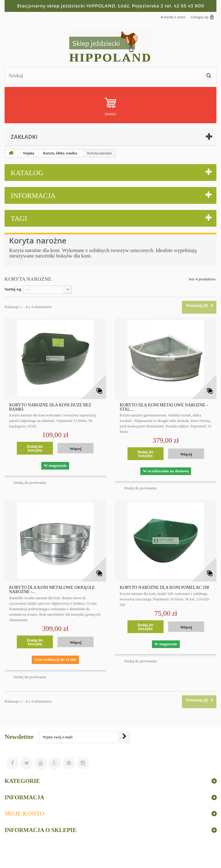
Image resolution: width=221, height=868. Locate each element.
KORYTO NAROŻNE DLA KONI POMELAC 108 (165, 588)
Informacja (33, 196)
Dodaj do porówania (30, 483)
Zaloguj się (202, 17)
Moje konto (24, 814)
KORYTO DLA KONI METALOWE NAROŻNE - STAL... (164, 407)
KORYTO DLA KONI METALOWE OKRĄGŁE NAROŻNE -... (52, 590)
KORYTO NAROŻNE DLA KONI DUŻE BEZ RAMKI (50, 407)
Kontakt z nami (173, 17)
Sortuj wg (13, 289)
